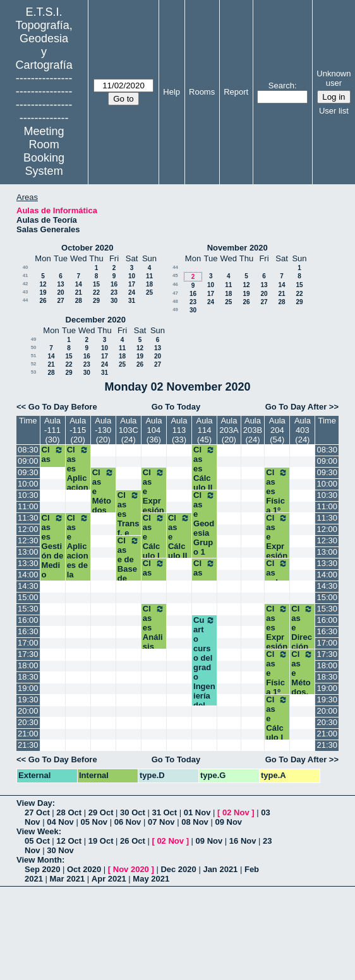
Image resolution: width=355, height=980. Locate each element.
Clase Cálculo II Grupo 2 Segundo (179, 556)
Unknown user (334, 78)
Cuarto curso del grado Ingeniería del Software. (204, 672)
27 (60, 301)
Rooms (202, 92)
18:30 (28, 677)
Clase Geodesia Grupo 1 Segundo (204, 533)
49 (175, 310)
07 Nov (161, 822)
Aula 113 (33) (179, 430)
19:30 (28, 700)
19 (43, 292)
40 (26, 267)
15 (96, 284)
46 (175, 284)
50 (34, 347)
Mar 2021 (68, 879)
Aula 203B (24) (253, 430)
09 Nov (228, 822)
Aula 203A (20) (229, 430)
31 (132, 301)
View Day (34, 803)
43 (26, 292)
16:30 (28, 631)
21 (79, 292)
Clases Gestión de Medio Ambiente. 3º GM (53, 565)
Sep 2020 (42, 869)
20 (60, 292)
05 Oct (37, 841)
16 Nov (243, 841)
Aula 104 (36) (153, 430)
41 (26, 275)
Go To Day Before (63, 407)
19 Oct (101, 841)
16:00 (28, 620)
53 (34, 372)
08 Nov (195, 822)
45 (175, 275)
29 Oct (101, 812)
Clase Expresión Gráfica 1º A (277, 551)
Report (236, 92)
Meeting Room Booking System (44, 151)
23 (114, 292)
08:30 (28, 450)
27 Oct (37, 812)
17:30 (28, 654)
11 (149, 276)
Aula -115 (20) (78, 430)
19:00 (28, 688)
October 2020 (87, 248)
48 (175, 301)
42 (26, 284)
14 (79, 284)
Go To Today (176, 407)
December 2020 (96, 320)
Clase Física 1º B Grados (277, 687)
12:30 (28, 540)
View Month (39, 860)
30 (114, 301)
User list (334, 111)
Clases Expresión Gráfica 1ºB (277, 642)
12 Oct (69, 841)
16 (114, 284)
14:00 (28, 575)
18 (149, 284)
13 (60, 284)
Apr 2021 (109, 879)
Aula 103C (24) (129, 430)
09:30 (28, 472)
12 (43, 284)
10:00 (28, 484)
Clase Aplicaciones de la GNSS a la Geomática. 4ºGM (78, 575)
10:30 (28, 495)
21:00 (28, 734)
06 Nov (128, 822)
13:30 (28, 563)
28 (79, 301)
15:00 (28, 597)
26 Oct (133, 841)
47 (175, 293)
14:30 (28, 586)
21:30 (28, 745)
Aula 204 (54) (277, 430)
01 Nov (197, 812)
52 (34, 364)
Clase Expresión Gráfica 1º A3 (154, 505)
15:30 (28, 609)
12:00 (28, 529)
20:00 (28, 711)
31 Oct (164, 812)
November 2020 (238, 248)
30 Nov (60, 850)
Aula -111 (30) (52, 430)
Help (171, 92)
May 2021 (151, 879)
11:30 (28, 518)
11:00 (28, 506)
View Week (38, 831)
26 (43, 301)
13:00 (28, 552)
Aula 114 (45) (205, 430)
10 (132, 276)
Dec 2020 (178, 869)
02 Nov (236, 812)
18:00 (28, 665)
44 (26, 300)
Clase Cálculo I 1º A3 (154, 541)
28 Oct (69, 812)
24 (132, 292)
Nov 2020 (131, 869)
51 (34, 356)
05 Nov (94, 822)
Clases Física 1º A (277, 496)
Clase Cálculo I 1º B (277, 723)
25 (149, 292)
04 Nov (60, 822)
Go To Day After (296, 407)
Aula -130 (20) (103, 430)
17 (132, 284)
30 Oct (133, 812)
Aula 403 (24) (303, 430)
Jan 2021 (220, 869)
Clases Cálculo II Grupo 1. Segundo (204, 487)
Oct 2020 (84, 869)
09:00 (28, 461)
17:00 (28, 643)
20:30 (28, 722)
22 (96, 292)
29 (96, 301)
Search (281, 86)
